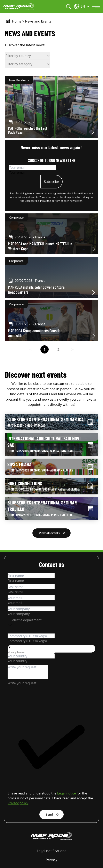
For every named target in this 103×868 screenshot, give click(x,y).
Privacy (51, 860)
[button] (51, 647)
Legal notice (67, 793)
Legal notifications (51, 851)
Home (17, 21)
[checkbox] (51, 752)
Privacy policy (18, 803)
